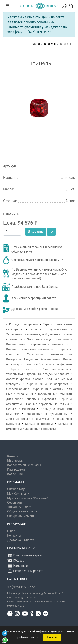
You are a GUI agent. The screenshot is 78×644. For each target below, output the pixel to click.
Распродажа (16, 470)
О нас (11, 531)
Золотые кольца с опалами (48, 339)
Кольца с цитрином (24, 324)
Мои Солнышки (18, 494)
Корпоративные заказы (24, 465)
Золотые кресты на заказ (25, 379)
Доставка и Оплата (21, 540)
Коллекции (15, 474)
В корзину (36, 231)
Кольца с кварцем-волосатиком (30, 349)
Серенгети (15, 503)
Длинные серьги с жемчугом (28, 419)
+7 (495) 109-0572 (21, 587)
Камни (35, 44)
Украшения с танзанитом (50, 344)
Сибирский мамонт (21, 516)
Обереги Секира (18, 389)
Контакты (14, 536)
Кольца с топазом (39, 424)
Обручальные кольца (22, 512)
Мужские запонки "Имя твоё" (28, 498)
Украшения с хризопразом (47, 384)
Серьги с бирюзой (20, 409)
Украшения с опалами (40, 429)
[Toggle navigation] (7, 6)
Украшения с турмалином (47, 414)
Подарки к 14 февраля (40, 399)
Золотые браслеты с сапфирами (49, 364)
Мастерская (16, 461)
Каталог (13, 456)
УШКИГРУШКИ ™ (19, 507)
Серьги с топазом (24, 369)
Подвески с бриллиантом (42, 359)
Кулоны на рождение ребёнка (48, 374)
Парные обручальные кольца (48, 404)
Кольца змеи (16, 344)
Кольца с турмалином (49, 329)
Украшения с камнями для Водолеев (32, 334)
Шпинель (50, 44)
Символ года (16, 489)
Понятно (52, 637)
